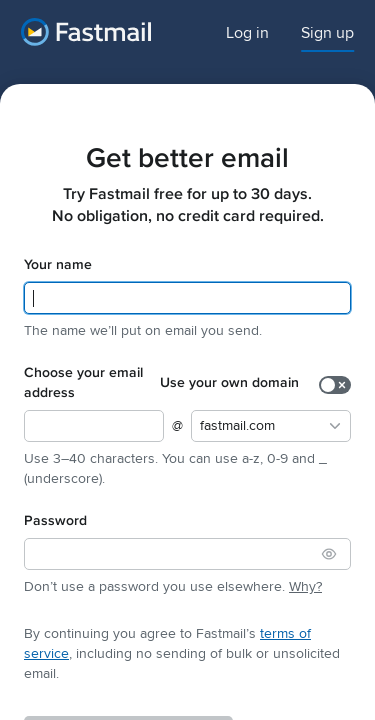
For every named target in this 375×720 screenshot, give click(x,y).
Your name (58, 266)
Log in (247, 33)
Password (55, 522)
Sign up (327, 33)
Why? (305, 586)
